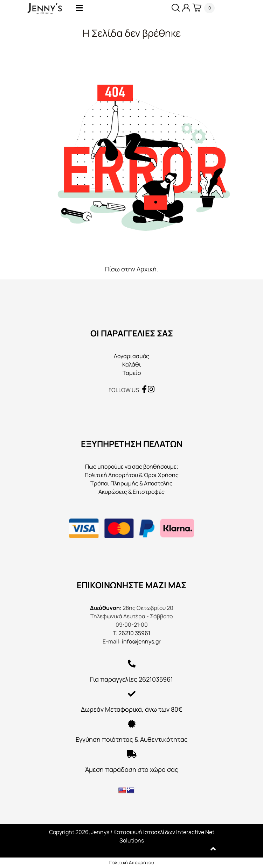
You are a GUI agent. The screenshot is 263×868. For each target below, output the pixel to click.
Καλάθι (132, 364)
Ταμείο (132, 373)
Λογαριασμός (131, 356)
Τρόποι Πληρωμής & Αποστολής (131, 483)
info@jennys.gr (141, 641)
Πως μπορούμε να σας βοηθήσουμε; (132, 467)
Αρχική (147, 269)
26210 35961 (134, 633)
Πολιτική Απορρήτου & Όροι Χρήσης (132, 475)
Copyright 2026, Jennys (79, 832)
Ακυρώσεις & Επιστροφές (131, 492)
